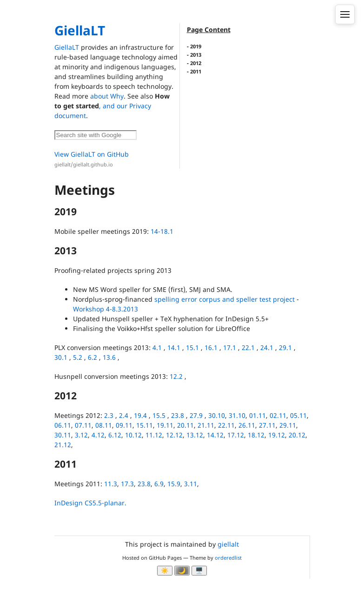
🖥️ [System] (199, 571)
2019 (196, 46)
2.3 (109, 415)
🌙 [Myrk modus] (182, 571)
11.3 (111, 484)
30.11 (63, 435)
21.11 (206, 425)
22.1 (248, 347)
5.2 (78, 357)
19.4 (140, 415)
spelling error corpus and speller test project (225, 299)
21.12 (63, 445)
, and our (114, 106)
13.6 (109, 357)
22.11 (226, 425)
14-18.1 (162, 231)
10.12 (133, 435)
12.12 (174, 435)
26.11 (247, 425)
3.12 (81, 435)
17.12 (236, 435)
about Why (107, 96)
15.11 (145, 425)
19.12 (277, 435)
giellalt (228, 544)
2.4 (124, 415)
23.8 (178, 415)
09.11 (124, 425)
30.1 (61, 357)
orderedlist (228, 558)
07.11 (83, 425)
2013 (196, 55)
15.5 (159, 415)
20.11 (185, 425)
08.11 (104, 425)
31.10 (237, 415)
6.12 (115, 435)
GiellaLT (80, 30)
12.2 (176, 376)
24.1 (267, 347)
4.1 (157, 347)
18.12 (256, 435)
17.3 (127, 484)
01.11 (258, 415)
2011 (196, 71)
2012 (196, 63)
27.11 (267, 425)
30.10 (217, 415)
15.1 (192, 347)
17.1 (230, 347)
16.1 (211, 347)
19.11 (165, 425)
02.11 (278, 415)
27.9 (196, 415)
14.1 (174, 347)
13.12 (195, 435)
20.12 (297, 435)
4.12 (98, 435)
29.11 (288, 425)
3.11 (191, 484)
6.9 (159, 484)
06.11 (63, 425)
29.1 (285, 347)
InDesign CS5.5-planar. (90, 503)
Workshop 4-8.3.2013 (106, 309)
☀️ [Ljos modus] (165, 571)
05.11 (298, 415)
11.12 (154, 435)
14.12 (215, 435)
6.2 (93, 357)
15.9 (174, 484)
